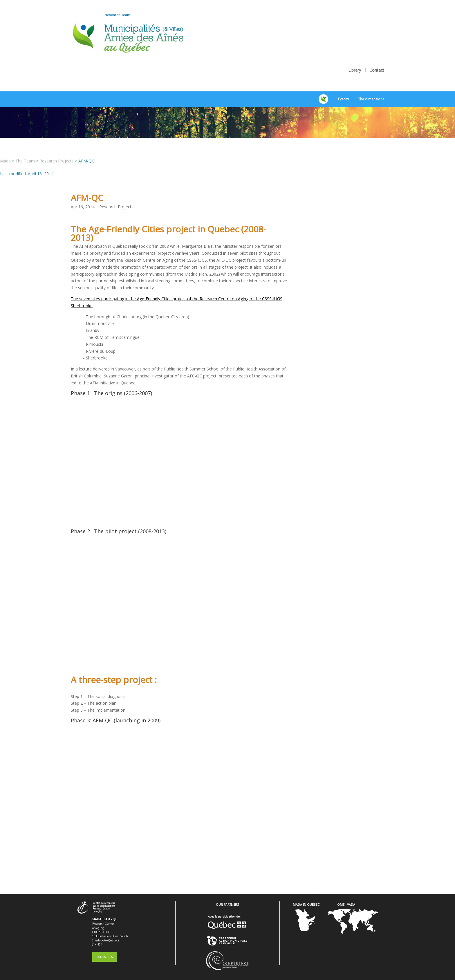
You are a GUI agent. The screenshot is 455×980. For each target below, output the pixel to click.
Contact (377, 55)
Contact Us (105, 942)
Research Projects (116, 191)
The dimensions (371, 84)
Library (355, 55)
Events (343, 84)
